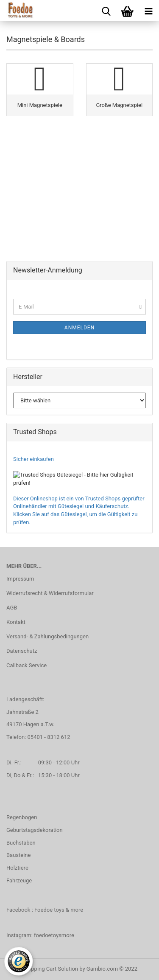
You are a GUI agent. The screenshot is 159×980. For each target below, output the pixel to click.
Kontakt (16, 622)
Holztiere (17, 868)
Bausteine (18, 855)
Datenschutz (22, 651)
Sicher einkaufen (33, 459)
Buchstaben (21, 843)
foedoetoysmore (54, 935)
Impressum (20, 579)
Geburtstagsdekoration (35, 830)
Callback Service (26, 665)
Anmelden (79, 328)
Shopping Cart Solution (50, 969)
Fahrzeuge (19, 880)
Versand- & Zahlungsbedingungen (47, 636)
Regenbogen (22, 817)
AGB (12, 608)
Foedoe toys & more (59, 910)
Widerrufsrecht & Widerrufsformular (50, 593)
